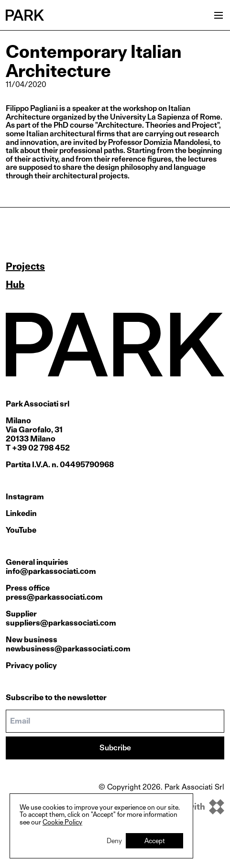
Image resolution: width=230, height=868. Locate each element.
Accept (155, 841)
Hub (15, 285)
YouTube (21, 530)
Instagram (25, 497)
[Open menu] (219, 15)
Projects (25, 266)
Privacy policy (31, 665)
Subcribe (115, 748)
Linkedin (21, 513)
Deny (114, 841)
